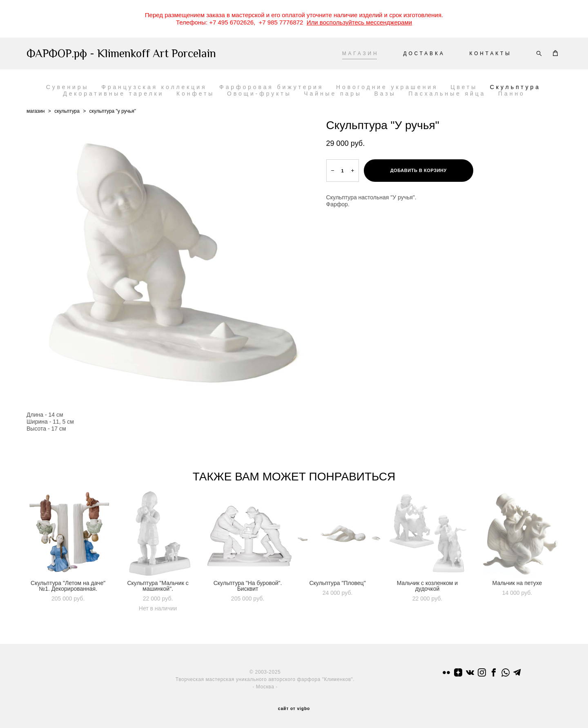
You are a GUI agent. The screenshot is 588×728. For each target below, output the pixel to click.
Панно (512, 94)
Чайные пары (333, 94)
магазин (36, 111)
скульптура (67, 111)
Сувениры (68, 87)
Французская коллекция (154, 87)
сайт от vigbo (294, 709)
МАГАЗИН (361, 54)
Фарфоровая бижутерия (271, 87)
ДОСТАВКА (424, 54)
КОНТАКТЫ (491, 54)
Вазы (385, 94)
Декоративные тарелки (113, 94)
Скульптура (515, 87)
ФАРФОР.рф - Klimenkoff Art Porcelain (121, 54)
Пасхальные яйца (447, 94)
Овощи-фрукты (259, 94)
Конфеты (195, 94)
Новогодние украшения (387, 87)
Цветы (464, 87)
